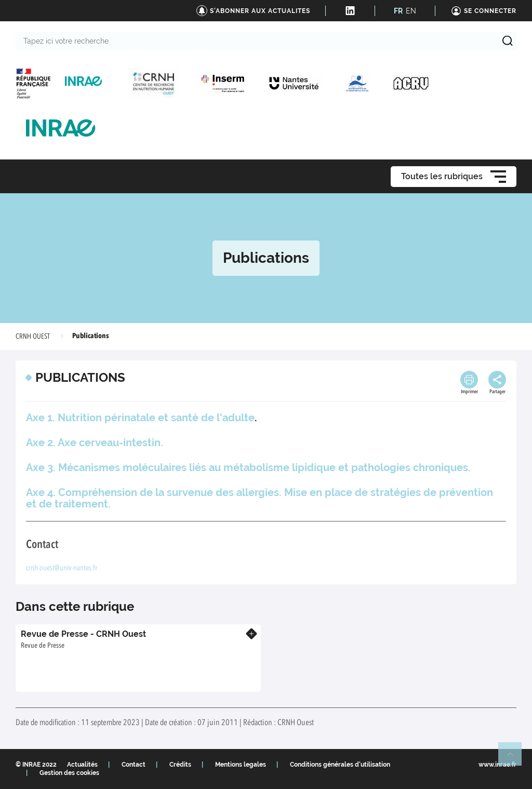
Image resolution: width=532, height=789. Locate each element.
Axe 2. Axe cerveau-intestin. (95, 443)
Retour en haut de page (514, 758)
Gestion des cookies (69, 773)
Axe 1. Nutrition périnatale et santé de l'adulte (140, 418)
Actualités (82, 765)
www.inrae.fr (497, 765)
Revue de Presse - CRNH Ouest (83, 634)
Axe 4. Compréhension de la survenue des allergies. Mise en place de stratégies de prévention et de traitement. (260, 498)
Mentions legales (241, 765)
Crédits (180, 765)
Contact (134, 765)
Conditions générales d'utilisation (340, 765)
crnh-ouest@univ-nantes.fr (62, 569)
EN (411, 11)
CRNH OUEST (33, 337)
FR (398, 11)
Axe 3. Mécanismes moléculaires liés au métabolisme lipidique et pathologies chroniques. (248, 467)
